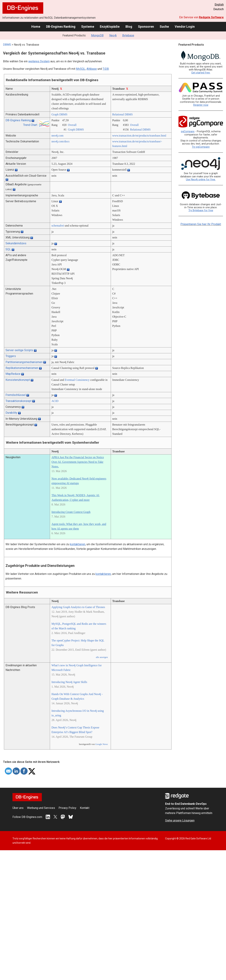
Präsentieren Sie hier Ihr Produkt (201, 224)
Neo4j (113, 35)
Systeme (88, 27)
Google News (102, 744)
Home (36, 27)
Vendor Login (185, 27)
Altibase (92, 69)
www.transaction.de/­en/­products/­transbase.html (139, 136)
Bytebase (128, 35)
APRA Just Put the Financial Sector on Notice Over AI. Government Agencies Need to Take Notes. (78, 462)
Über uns (18, 808)
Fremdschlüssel (16, 395)
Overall (72, 125)
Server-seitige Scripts (19, 350)
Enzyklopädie (110, 27)
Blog (129, 27)
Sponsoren (146, 27)
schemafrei (58, 226)
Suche (164, 27)
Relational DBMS (123, 114)
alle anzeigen (102, 657)
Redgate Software (211, 17)
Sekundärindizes (16, 243)
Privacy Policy (67, 808)
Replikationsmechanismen (22, 368)
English (219, 5)
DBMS (7, 45)
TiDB (106, 69)
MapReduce (13, 374)
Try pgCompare (201, 147)
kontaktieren (78, 544)
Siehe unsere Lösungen (180, 820)
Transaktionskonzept (19, 401)
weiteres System (39, 61)
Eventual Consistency (77, 380)
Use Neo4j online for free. (201, 180)
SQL (8, 249)
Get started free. (201, 73)
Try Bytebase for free (201, 210)
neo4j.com (57, 136)
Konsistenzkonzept (18, 380)
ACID (55, 401)
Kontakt (85, 808)
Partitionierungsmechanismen (24, 362)
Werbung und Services (41, 808)
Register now (201, 105)
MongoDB (97, 35)
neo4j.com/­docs (60, 141)
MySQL (81, 69)
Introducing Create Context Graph (71, 512)
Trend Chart (30, 125)
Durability (11, 413)
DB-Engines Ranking (61, 27)
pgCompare (188, 131)
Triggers (11, 356)
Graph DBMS (59, 114)
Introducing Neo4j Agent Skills (69, 682)
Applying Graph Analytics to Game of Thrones (78, 607)
